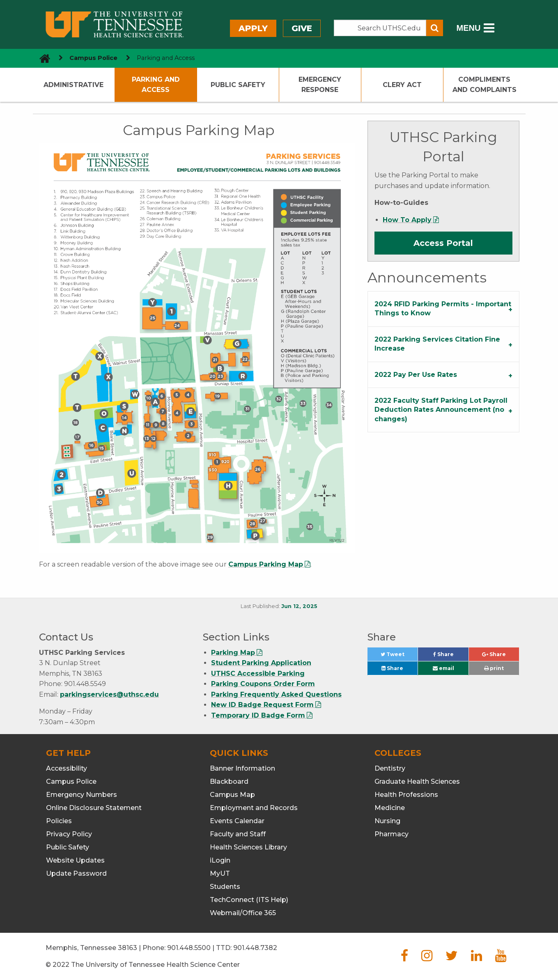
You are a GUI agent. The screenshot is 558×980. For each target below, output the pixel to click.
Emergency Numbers (82, 795)
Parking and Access (156, 85)
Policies (59, 821)
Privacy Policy (69, 834)
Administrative (73, 85)
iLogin (220, 860)
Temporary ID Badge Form (258, 715)
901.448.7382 (255, 948)
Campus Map (232, 795)
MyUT (220, 873)
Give (302, 28)
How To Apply (407, 220)
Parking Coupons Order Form (263, 684)
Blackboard (229, 781)
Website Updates (75, 860)
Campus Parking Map (266, 564)
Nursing (387, 821)
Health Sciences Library (248, 847)
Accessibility (67, 768)
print (494, 668)
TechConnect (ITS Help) (249, 900)
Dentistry (390, 768)
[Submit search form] (435, 28)
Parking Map (233, 653)
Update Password (76, 873)
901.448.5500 (189, 948)
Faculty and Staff (238, 834)
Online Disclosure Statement (94, 808)
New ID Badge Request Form (262, 705)
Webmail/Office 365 (243, 913)
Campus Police (71, 781)
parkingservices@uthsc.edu (109, 694)
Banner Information (242, 768)
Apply (253, 28)
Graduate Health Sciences (417, 781)
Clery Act (402, 85)
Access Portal (443, 243)
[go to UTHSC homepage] (42, 58)
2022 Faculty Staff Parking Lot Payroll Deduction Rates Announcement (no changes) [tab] (441, 410)
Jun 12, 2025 (299, 606)
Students (225, 887)
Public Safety (238, 85)
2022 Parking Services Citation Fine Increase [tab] (437, 344)
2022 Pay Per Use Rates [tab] (416, 375)
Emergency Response (320, 85)
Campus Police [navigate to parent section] (93, 58)
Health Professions (406, 795)
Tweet (399, 656)
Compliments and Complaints (485, 85)
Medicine (390, 808)
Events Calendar (237, 821)
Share (451, 656)
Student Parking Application (261, 663)
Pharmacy (392, 834)
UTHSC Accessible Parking (258, 674)
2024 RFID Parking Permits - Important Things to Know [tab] (443, 309)
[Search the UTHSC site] (380, 28)
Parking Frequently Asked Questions (276, 694)
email (443, 668)
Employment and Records (254, 808)
